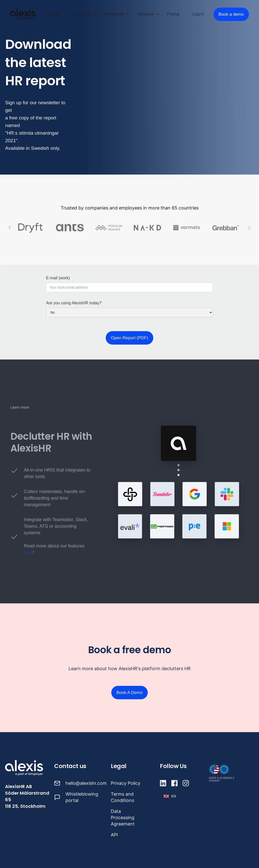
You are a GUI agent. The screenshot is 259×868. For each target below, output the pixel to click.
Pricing (173, 14)
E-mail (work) (58, 278)
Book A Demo (129, 693)
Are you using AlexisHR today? (74, 303)
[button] (55, 14)
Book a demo (231, 14)
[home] (23, 14)
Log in (198, 14)
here (28, 556)
